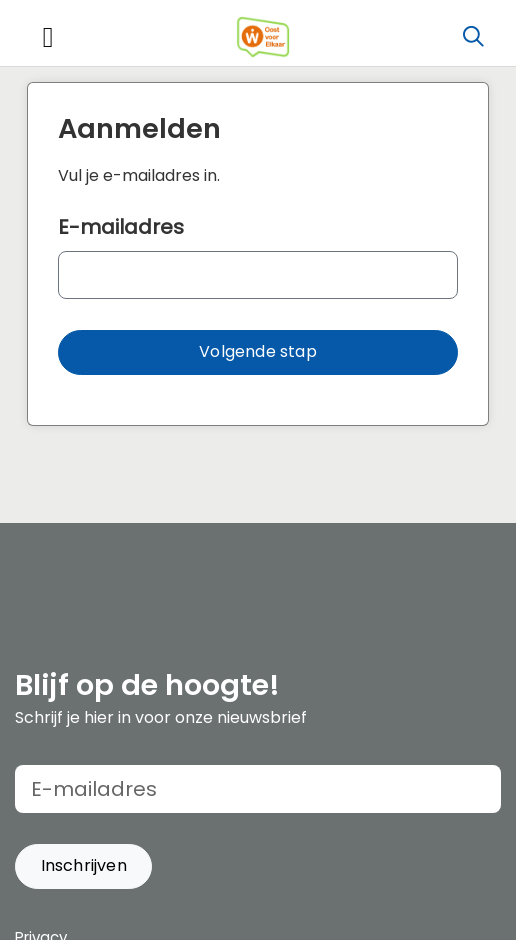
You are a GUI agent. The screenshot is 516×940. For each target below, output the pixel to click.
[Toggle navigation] (48, 37)
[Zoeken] (473, 37)
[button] (258, 352)
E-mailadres (121, 227)
